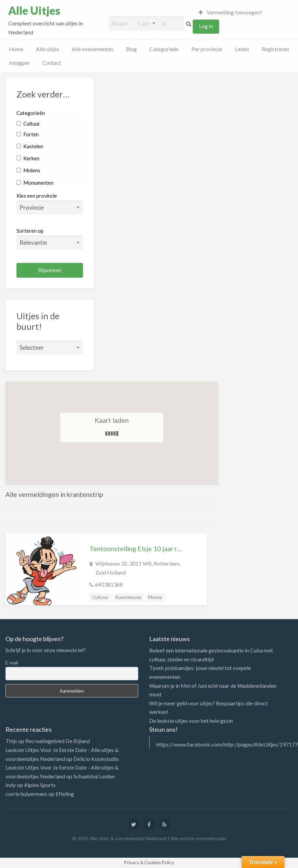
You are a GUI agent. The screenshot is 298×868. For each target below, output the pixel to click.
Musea (155, 597)
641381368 (109, 584)
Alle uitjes (47, 49)
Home (16, 49)
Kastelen (30, 146)
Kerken (28, 158)
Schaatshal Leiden (94, 776)
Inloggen (19, 63)
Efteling (65, 794)
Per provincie (207, 49)
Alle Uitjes (34, 11)
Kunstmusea (128, 597)
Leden (242, 49)
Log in (206, 26)
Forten (28, 134)
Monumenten (35, 183)
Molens (28, 170)
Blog (131, 49)
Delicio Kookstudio (96, 759)
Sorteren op (50, 239)
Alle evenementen (92, 49)
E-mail (12, 663)
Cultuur (28, 124)
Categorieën (164, 49)
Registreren (275, 49)
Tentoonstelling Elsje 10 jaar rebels (141, 549)
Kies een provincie (37, 196)
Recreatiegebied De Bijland (58, 741)
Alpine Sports (40, 785)
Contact (52, 63)
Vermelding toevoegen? (230, 12)
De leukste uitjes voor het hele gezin (191, 721)
